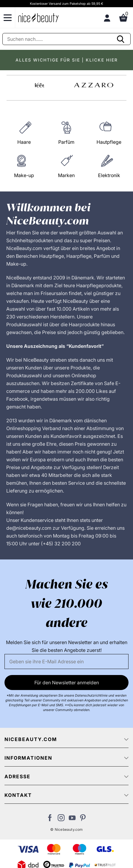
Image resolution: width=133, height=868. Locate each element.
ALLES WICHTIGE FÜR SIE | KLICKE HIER (67, 60)
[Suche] (66, 39)
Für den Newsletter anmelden (67, 683)
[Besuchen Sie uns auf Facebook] (50, 819)
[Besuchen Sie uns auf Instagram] (61, 819)
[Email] (66, 662)
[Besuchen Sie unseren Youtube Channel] (72, 819)
